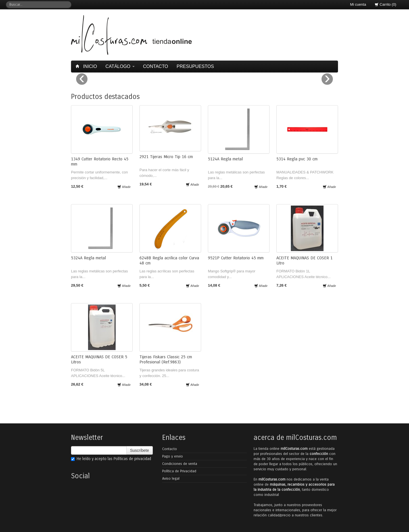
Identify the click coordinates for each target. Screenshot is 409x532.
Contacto (156, 66)
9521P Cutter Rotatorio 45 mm (236, 258)
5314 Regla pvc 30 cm (297, 159)
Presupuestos (195, 66)
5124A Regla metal (225, 159)
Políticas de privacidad (132, 459)
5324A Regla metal (88, 258)
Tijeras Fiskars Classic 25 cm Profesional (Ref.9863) (166, 359)
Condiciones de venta (180, 464)
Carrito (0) (385, 4)
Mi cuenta (358, 4)
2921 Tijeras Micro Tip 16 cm (166, 157)
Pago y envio (173, 456)
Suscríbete (140, 450)
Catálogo (120, 66)
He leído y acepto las (111, 459)
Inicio (87, 66)
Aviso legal (171, 479)
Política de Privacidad (179, 471)
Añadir (124, 187)
